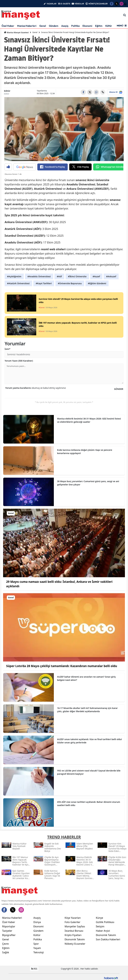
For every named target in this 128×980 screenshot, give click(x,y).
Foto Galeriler (72, 922)
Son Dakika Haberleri (108, 939)
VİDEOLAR (79, 4)
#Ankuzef (111, 276)
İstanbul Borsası (74, 931)
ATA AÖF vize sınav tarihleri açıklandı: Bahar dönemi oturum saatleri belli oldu (89, 804)
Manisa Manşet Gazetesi (16, 32)
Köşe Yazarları (73, 918)
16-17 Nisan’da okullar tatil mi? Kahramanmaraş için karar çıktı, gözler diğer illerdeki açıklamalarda (87, 710)
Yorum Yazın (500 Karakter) (19, 361)
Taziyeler (7, 931)
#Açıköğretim (14, 276)
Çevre (5, 944)
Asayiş (65, 26)
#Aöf (59, 276)
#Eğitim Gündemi (97, 283)
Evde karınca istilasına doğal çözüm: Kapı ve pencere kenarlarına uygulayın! (85, 452)
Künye (100, 918)
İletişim (100, 926)
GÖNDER (119, 389)
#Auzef (96, 276)
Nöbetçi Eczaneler (75, 944)
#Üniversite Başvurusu (70, 283)
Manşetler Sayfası (75, 926)
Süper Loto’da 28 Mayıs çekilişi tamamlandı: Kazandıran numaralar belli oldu (62, 666)
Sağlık (6, 952)
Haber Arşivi (103, 931)
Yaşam (37, 948)
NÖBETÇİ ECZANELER (98, 4)
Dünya (37, 922)
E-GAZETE (66, 4)
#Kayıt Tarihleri (44, 283)
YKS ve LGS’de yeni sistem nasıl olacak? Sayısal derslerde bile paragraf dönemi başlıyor (89, 772)
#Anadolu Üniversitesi (39, 276)
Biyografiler (9, 935)
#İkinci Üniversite (77, 276)
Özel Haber (8, 26)
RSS (34, 969)
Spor (36, 944)
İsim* (7, 349)
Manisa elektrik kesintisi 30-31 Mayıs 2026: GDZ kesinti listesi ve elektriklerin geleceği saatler (89, 420)
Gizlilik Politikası (105, 922)
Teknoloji (39, 952)
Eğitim (99, 26)
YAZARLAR (52, 4)
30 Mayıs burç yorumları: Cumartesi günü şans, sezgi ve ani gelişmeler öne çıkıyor (88, 483)
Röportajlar (9, 926)
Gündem (54, 26)
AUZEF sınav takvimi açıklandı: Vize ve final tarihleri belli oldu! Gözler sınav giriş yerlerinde (89, 741)
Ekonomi (87, 26)
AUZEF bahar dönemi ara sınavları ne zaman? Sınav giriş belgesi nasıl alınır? (86, 678)
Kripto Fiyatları (73, 935)
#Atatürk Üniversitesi (18, 283)
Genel (43, 26)
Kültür (109, 26)
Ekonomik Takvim (75, 939)
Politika (75, 26)
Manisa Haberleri (27, 26)
